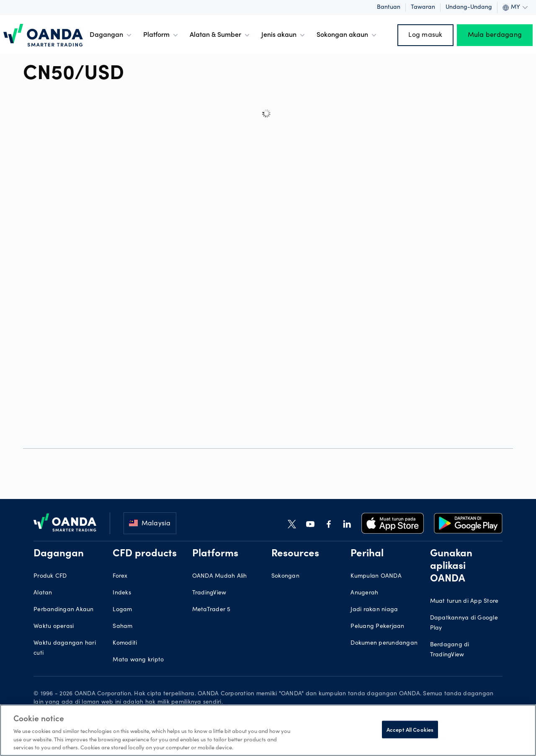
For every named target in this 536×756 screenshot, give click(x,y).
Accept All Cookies (410, 729)
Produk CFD (50, 576)
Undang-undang (469, 8)
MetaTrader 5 (211, 610)
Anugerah (364, 593)
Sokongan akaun (347, 35)
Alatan (43, 593)
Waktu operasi (54, 627)
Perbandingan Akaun (64, 610)
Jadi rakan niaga (374, 610)
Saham (122, 627)
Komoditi (125, 643)
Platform (161, 35)
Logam (122, 610)
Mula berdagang (495, 35)
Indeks (122, 593)
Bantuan (389, 8)
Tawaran (423, 8)
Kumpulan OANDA (376, 576)
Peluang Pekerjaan (377, 627)
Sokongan (285, 576)
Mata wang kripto (138, 660)
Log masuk (425, 35)
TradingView (209, 593)
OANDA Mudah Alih (220, 576)
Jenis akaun (284, 35)
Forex (120, 576)
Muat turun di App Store (464, 602)
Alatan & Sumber (220, 35)
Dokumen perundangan (384, 643)
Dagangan (111, 35)
